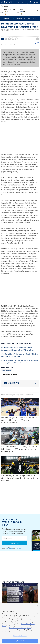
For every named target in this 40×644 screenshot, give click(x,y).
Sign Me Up (15, 543)
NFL (25, 19)
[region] (20, 624)
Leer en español (34, 43)
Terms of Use (10, 548)
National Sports (7, 370)
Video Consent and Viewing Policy (20, 628)
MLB (35, 19)
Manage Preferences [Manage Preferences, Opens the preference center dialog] (20, 636)
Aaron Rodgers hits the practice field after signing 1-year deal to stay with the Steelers (20, 478)
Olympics (19, 19)
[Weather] (21, 2)
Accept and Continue (20, 641)
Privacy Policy (18, 548)
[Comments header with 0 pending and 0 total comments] (20, 383)
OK (38, 606)
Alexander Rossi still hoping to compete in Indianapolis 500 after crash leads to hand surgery (20, 449)
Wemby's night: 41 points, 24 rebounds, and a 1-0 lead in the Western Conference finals (19, 420)
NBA (30, 19)
